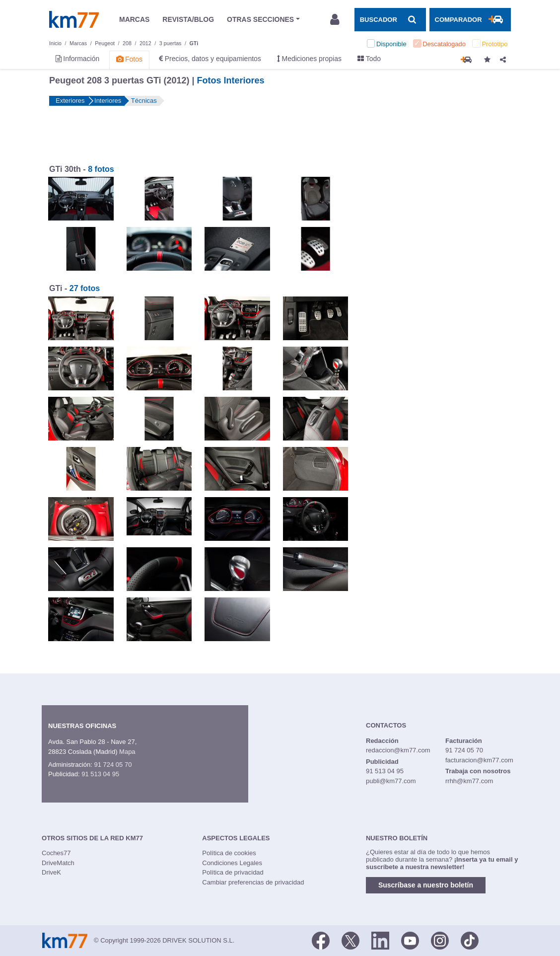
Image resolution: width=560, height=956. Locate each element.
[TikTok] (470, 940)
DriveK (51, 872)
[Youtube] (410, 940)
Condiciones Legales (232, 863)
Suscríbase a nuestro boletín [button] (426, 885)
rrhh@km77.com (469, 781)
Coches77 (56, 853)
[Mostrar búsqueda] (390, 19)
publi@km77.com (391, 781)
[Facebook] (321, 940)
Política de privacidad (233, 872)
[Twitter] (350, 940)
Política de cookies (229, 853)
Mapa (127, 752)
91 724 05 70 (113, 765)
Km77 (74, 19)
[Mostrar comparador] (470, 19)
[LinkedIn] (380, 940)
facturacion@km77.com (479, 760)
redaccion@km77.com (398, 750)
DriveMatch (58, 863)
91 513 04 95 (100, 774)
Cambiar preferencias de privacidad (253, 882)
